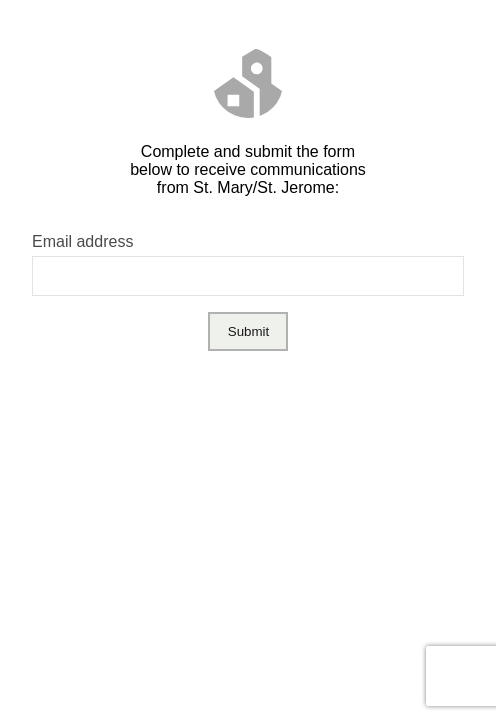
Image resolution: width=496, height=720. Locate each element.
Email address (82, 241)
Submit (248, 331)
